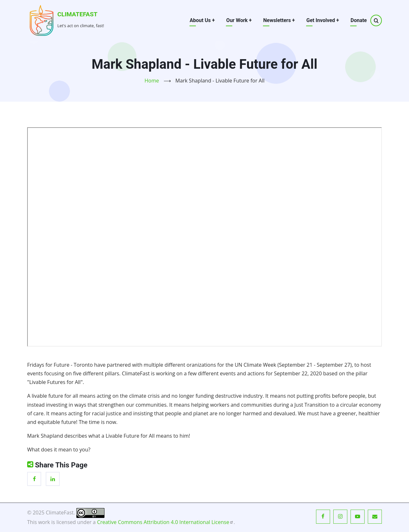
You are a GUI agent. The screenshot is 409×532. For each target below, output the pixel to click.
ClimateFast (77, 14)
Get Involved (323, 20)
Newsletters (279, 20)
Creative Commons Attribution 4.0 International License (166, 522)
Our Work (239, 20)
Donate (359, 20)
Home (152, 81)
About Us (202, 20)
